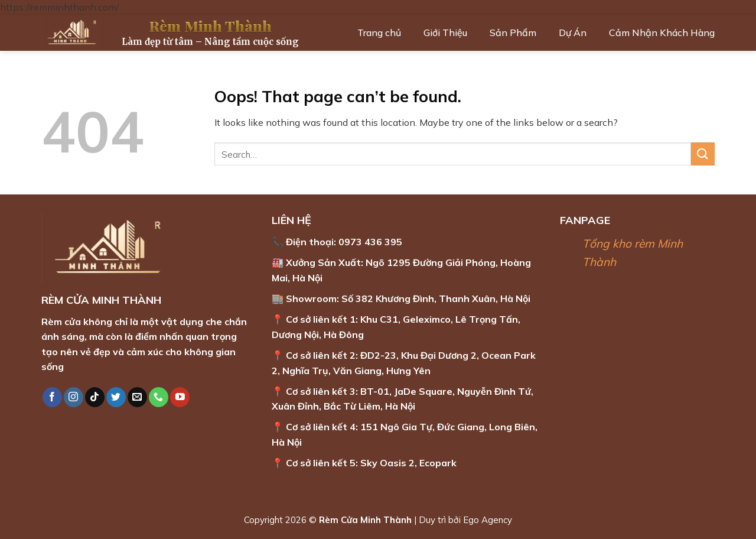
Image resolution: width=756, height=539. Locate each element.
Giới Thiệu (445, 33)
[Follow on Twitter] (116, 397)
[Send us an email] (137, 397)
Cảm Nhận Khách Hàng (662, 33)
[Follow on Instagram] (74, 397)
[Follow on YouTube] (180, 397)
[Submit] (703, 154)
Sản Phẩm (513, 33)
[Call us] (159, 397)
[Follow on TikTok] (95, 397)
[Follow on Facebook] (52, 397)
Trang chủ (379, 33)
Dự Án (573, 33)
